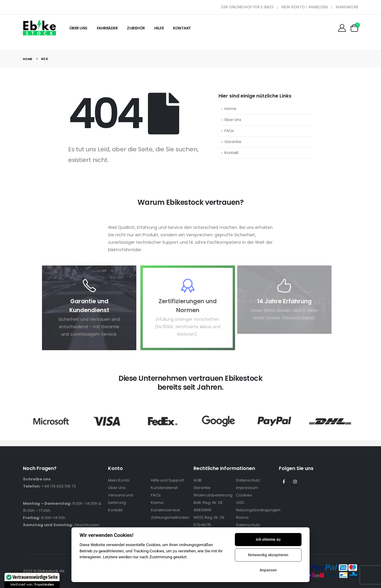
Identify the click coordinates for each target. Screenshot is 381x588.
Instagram (295, 482)
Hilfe (159, 28)
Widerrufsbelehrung (213, 495)
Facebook (284, 482)
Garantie (233, 142)
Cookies (244, 495)
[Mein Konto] (342, 28)
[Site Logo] (39, 28)
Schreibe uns (37, 479)
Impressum (247, 488)
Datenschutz (248, 480)
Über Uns (78, 28)
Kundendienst (164, 488)
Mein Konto (119, 480)
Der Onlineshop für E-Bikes (247, 7)
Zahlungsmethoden (170, 517)
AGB (197, 480)
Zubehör (136, 28)
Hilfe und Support (167, 480)
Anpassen (268, 570)
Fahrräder (107, 28)
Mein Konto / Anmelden (305, 7)
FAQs (229, 131)
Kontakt (182, 28)
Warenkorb (347, 7)
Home (230, 109)
